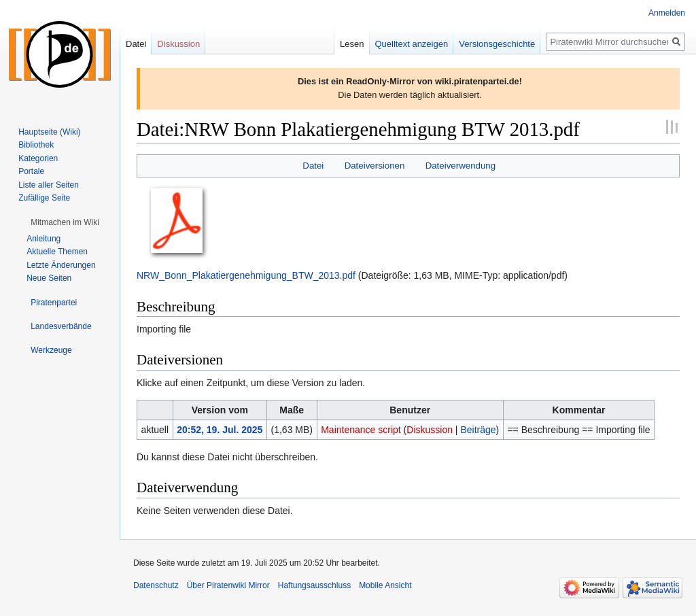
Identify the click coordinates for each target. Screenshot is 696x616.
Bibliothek (36, 145)
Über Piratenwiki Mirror (228, 585)
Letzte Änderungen (61, 265)
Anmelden (667, 13)
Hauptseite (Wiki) (49, 132)
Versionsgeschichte (497, 44)
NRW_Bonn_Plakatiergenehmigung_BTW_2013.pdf (246, 275)
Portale (31, 171)
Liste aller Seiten (49, 185)
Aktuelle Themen (57, 252)
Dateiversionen (375, 166)
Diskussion (430, 430)
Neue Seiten (49, 278)
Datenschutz (156, 585)
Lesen (352, 44)
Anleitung (43, 239)
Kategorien (38, 158)
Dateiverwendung (461, 166)
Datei (313, 166)
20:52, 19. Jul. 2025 (220, 430)
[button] (65, 222)
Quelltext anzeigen (412, 44)
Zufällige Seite (44, 198)
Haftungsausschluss (314, 585)
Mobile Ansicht (385, 585)
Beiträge (478, 430)
